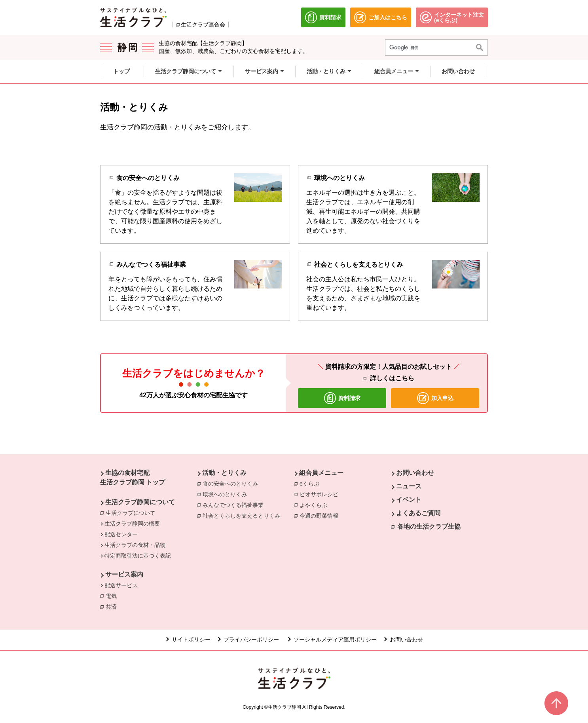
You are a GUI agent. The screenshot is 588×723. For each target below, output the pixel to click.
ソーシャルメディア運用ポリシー (335, 640)
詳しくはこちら (392, 378)
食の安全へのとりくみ (232, 483)
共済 (113, 606)
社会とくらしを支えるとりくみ (243, 515)
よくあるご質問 (418, 513)
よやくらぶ (315, 505)
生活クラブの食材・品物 (135, 545)
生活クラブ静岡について (140, 502)
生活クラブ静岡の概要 (132, 524)
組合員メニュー (321, 473)
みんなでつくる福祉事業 (235, 505)
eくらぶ (311, 483)
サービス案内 (124, 574)
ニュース (409, 486)
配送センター (121, 534)
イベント (409, 500)
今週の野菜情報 (321, 515)
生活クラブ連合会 (203, 25)
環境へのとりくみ (227, 494)
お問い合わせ (415, 473)
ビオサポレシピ (321, 494)
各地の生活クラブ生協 (429, 527)
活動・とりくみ (224, 473)
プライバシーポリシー (252, 640)
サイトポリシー (191, 640)
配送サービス (121, 585)
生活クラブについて (131, 513)
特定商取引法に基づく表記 (138, 556)
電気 (113, 596)
